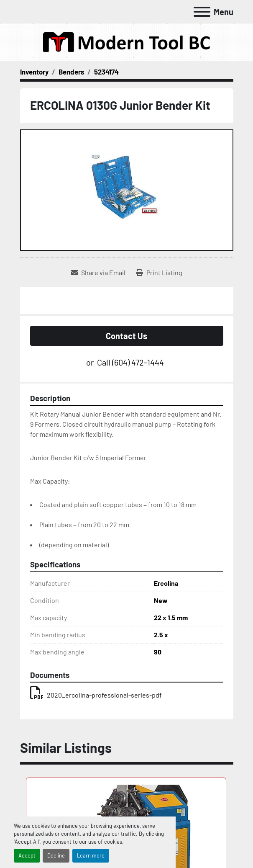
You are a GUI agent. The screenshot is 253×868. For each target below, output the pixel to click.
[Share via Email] (98, 273)
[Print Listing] (159, 273)
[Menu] (202, 12)
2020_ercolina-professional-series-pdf (96, 695)
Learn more (91, 855)
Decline (56, 855)
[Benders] (71, 72)
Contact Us (126, 336)
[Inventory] (34, 72)
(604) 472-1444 (138, 362)
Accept (27, 855)
